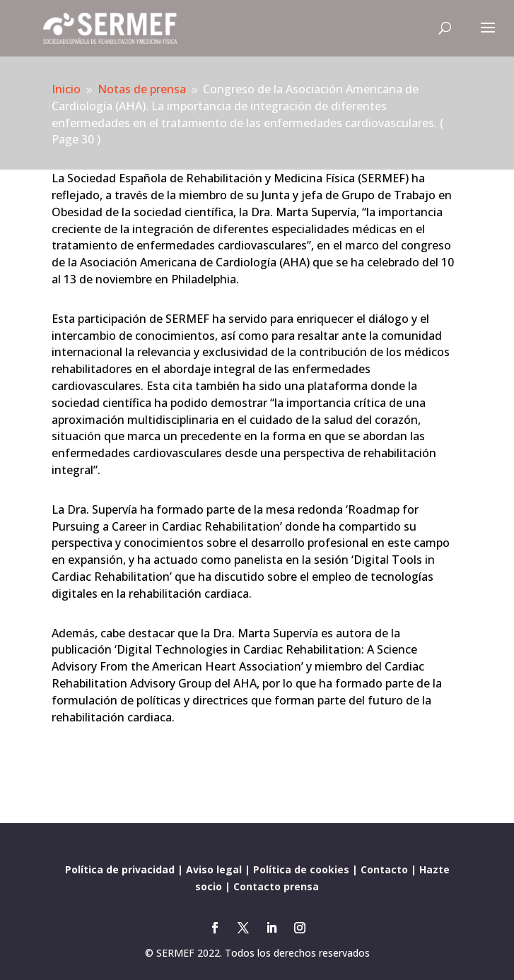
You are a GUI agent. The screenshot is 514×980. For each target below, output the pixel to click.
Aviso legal (214, 869)
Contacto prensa (276, 886)
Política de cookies (301, 869)
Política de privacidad (120, 869)
